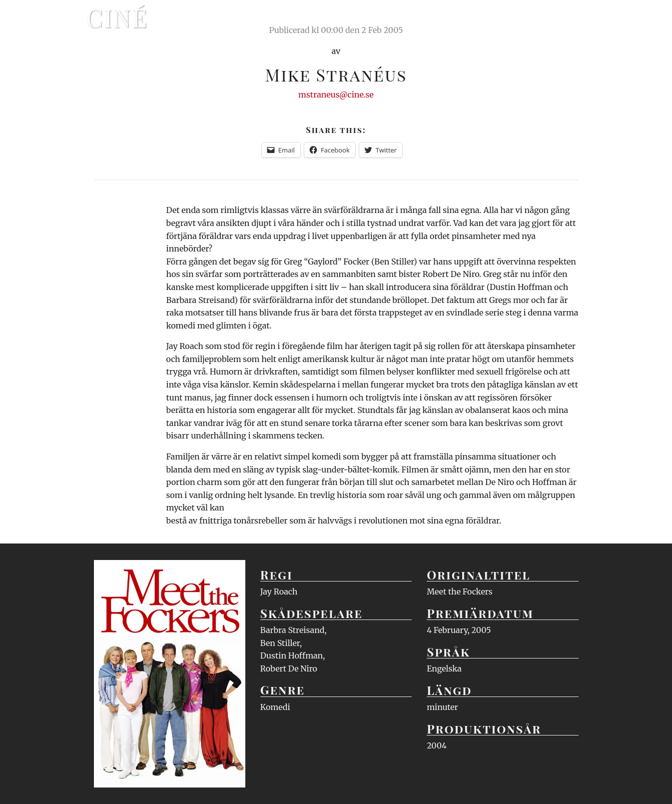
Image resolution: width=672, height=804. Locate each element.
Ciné (117, 17)
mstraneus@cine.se (336, 94)
